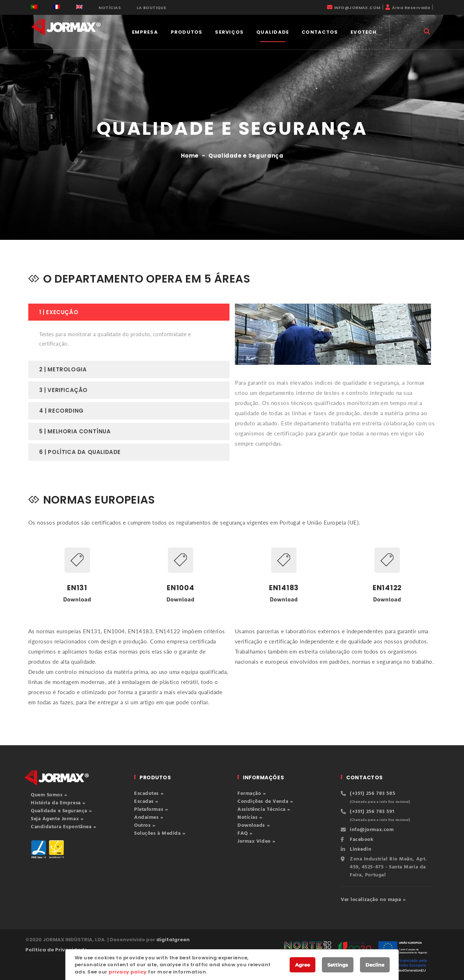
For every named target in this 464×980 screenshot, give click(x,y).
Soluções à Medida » (160, 833)
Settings (338, 965)
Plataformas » (151, 810)
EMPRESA (145, 32)
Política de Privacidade (56, 950)
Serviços (229, 32)
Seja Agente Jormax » (57, 819)
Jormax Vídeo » (256, 841)
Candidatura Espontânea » (63, 827)
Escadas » (146, 802)
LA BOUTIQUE (151, 8)
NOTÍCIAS (110, 8)
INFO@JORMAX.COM (357, 8)
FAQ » (245, 833)
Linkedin (361, 849)
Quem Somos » (49, 795)
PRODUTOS (187, 32)
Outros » (145, 825)
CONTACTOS (320, 32)
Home (190, 156)
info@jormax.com (372, 830)
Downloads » (254, 825)
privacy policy (128, 972)
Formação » (252, 794)
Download (77, 600)
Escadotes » (149, 794)
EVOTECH (364, 32)
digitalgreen (173, 940)
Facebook (362, 840)
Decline (375, 965)
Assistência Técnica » (264, 810)
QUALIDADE (273, 32)
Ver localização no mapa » (373, 900)
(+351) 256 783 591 (372, 812)
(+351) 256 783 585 (372, 794)
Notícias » (250, 818)
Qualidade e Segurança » (61, 811)
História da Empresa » (58, 803)
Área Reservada (411, 8)
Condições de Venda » (265, 802)
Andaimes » (149, 818)
